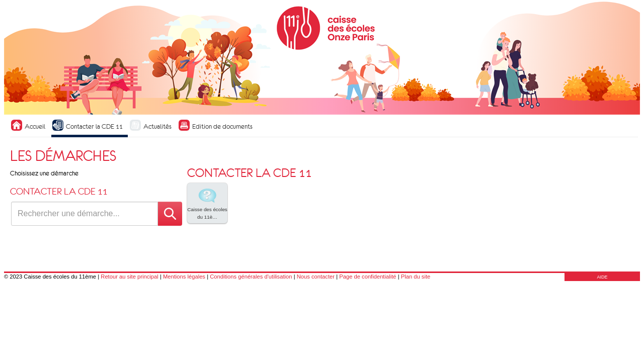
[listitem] (207, 203)
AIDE (602, 277)
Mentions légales (184, 277)
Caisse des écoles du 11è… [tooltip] (207, 203)
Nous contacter (316, 277)
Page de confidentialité (368, 277)
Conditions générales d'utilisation (251, 277)
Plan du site (416, 277)
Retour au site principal (129, 277)
